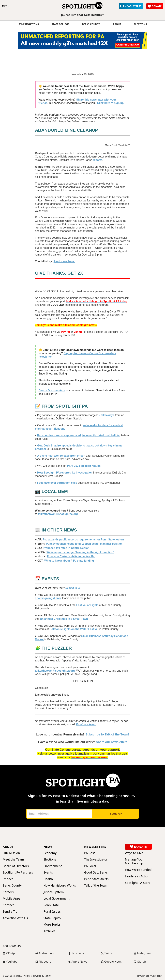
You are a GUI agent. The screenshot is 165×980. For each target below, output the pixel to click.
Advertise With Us (15, 918)
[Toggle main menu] (8, 6)
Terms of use (143, 976)
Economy (50, 853)
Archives (49, 931)
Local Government (56, 898)
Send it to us (73, 588)
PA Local (90, 866)
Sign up (116, 814)
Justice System (54, 892)
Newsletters (95, 847)
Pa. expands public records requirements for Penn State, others (84, 540)
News (48, 847)
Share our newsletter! (111, 742)
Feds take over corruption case (57, 483)
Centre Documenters (52, 390)
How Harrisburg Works (60, 885)
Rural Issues (52, 911)
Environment (53, 866)
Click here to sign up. (111, 103)
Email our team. (86, 724)
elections (140, 24)
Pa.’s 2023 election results (84, 466)
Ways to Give (134, 853)
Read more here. (64, 261)
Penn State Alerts (96, 879)
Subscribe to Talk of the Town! (107, 734)
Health (48, 879)
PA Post (90, 853)
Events (48, 872)
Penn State (51, 905)
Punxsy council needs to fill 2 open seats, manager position (84, 544)
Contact (8, 905)
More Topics (52, 924)
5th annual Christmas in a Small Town (64, 619)
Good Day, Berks (96, 872)
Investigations (29, 24)
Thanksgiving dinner (48, 598)
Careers (8, 892)
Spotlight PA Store (138, 883)
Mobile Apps (12, 898)
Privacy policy (156, 976)
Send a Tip (10, 911)
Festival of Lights (87, 605)
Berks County (91, 24)
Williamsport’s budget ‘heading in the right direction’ (80, 552)
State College (60, 24)
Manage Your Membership (134, 861)
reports (97, 160)
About (117, 24)
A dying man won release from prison (61, 456)
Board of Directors (16, 866)
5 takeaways (106, 415)
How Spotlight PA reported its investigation (65, 473)
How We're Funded (138, 870)
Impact (8, 879)
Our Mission (11, 853)
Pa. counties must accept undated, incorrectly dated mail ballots (78, 435)
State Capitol (52, 918)
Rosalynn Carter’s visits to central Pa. (71, 556)
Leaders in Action (137, 876)
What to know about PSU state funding (69, 561)
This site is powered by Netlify (37, 976)
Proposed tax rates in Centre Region (66, 548)
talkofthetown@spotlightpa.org (58, 514)
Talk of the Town (96, 885)
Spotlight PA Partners (18, 872)
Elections (50, 859)
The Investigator (96, 859)
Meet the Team (13, 859)
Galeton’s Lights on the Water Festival (74, 629)
